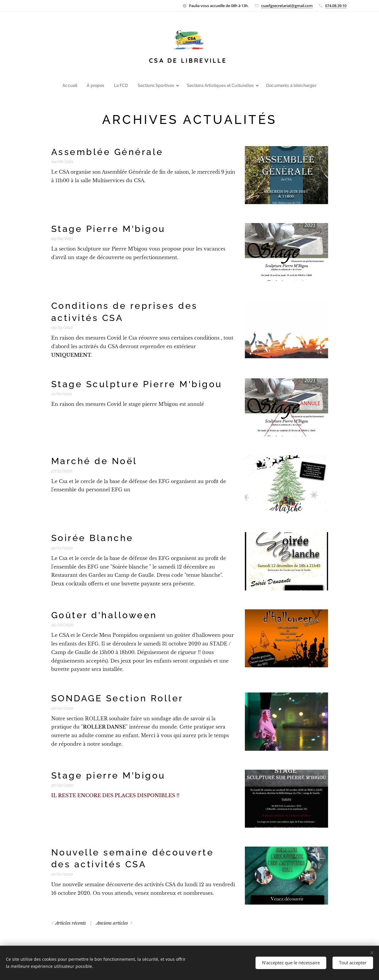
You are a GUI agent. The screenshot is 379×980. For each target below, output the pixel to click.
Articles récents (70, 923)
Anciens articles (112, 923)
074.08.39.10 (336, 6)
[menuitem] (77, 85)
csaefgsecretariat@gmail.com (287, 6)
